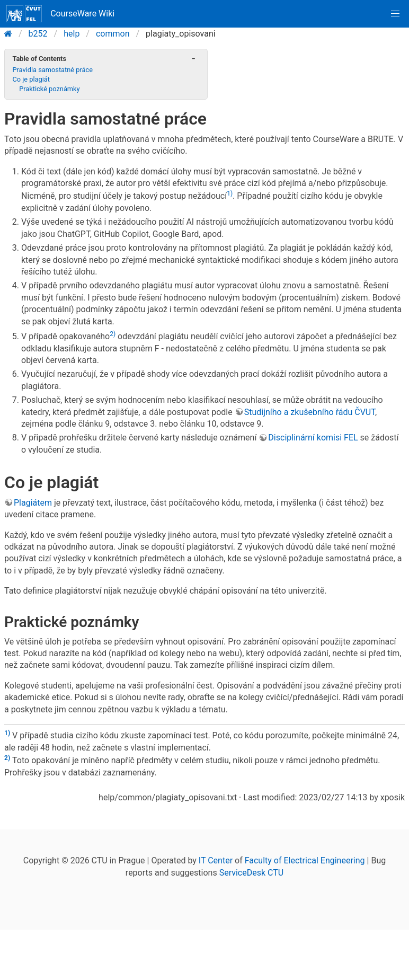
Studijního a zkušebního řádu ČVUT (310, 412)
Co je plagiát (31, 79)
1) (230, 193)
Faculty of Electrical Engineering (305, 860)
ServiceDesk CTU (251, 873)
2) (113, 334)
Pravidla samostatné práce (52, 70)
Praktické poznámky (49, 89)
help (72, 34)
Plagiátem (33, 503)
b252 (38, 34)
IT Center (216, 860)
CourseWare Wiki (60, 14)
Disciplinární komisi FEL (313, 438)
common (113, 34)
